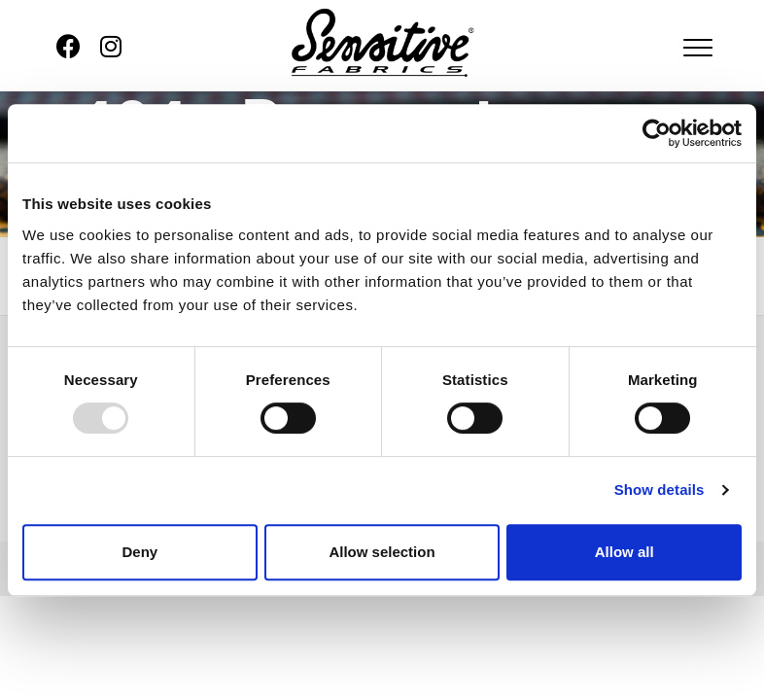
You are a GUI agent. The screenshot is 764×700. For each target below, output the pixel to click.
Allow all (625, 552)
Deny (139, 552)
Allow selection (382, 552)
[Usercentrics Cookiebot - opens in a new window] (657, 133)
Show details (660, 490)
